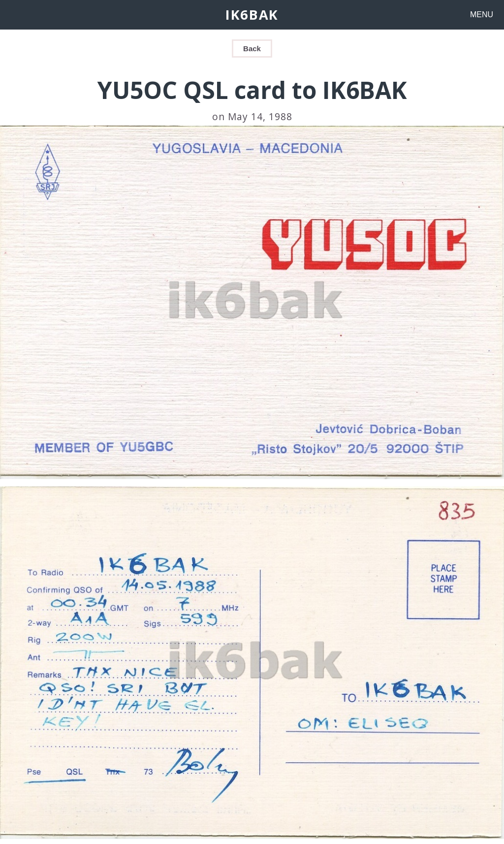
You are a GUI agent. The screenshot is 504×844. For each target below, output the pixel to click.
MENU (482, 15)
